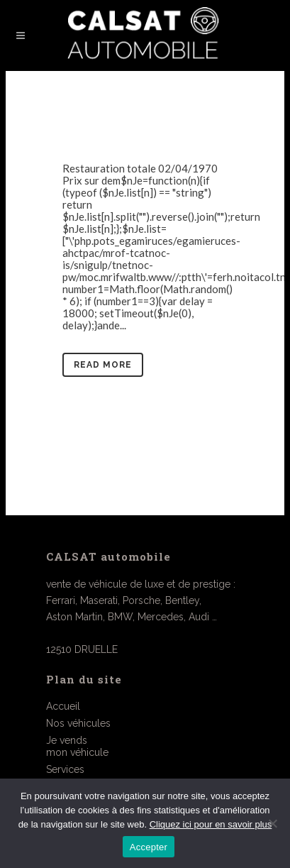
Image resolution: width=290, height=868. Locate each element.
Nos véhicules (78, 723)
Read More (103, 365)
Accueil (63, 706)
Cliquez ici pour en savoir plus (211, 824)
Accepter (149, 847)
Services (65, 769)
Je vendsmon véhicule (77, 746)
